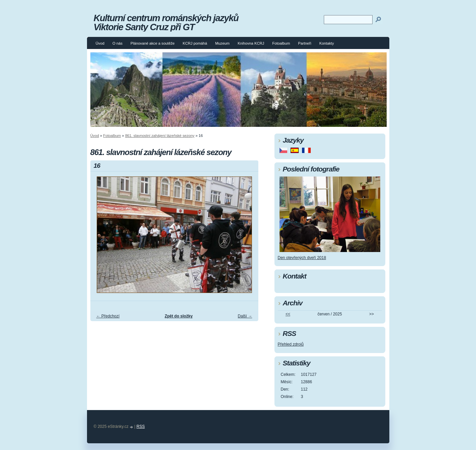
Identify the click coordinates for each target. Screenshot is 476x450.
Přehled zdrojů (291, 344)
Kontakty (327, 43)
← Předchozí (108, 316)
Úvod (100, 43)
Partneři (305, 43)
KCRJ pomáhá (195, 43)
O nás (118, 43)
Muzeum (223, 43)
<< (288, 314)
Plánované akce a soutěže (152, 43)
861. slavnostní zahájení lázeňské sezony (160, 136)
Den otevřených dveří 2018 (302, 258)
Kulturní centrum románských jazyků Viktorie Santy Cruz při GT (166, 22)
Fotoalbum (281, 43)
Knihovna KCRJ (251, 43)
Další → (245, 316)
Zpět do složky (179, 316)
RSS (141, 427)
